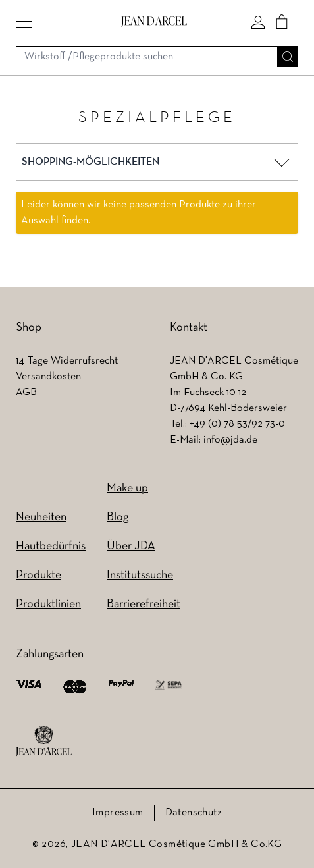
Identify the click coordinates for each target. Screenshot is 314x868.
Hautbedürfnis (51, 546)
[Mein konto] (258, 22)
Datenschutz (194, 813)
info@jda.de (230, 440)
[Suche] (288, 57)
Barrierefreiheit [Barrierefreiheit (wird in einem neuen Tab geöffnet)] (144, 604)
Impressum (118, 813)
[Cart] (282, 22)
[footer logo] (44, 742)
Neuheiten (41, 517)
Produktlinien (48, 604)
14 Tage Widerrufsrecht (67, 361)
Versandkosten (48, 377)
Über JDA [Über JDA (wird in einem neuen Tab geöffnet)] (131, 546)
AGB (26, 393)
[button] (24, 22)
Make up (127, 488)
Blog (118, 517)
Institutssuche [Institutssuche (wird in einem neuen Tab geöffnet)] (140, 575)
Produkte (39, 575)
